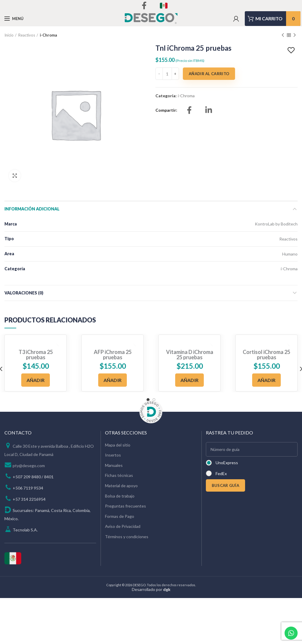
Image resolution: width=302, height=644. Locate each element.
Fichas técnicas (119, 475)
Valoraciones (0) (24, 293)
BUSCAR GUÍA (225, 485)
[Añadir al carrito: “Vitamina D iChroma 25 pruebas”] (190, 380)
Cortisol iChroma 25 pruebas (266, 355)
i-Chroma (48, 35)
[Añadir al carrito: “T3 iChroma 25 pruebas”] (36, 380)
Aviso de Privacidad (123, 526)
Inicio (9, 35)
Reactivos (27, 35)
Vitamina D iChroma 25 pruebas (190, 355)
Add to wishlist (292, 50)
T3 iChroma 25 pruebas (36, 355)
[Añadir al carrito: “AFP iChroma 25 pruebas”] (113, 380)
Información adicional (32, 209)
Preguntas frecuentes (125, 506)
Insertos (113, 455)
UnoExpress (227, 463)
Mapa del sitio (118, 445)
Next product (295, 35)
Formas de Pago (120, 516)
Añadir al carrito (209, 74)
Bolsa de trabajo (120, 496)
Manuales (114, 465)
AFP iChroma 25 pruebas (113, 355)
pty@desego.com (29, 466)
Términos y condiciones (127, 537)
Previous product (283, 35)
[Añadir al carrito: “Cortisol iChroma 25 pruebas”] (267, 380)
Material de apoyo (121, 486)
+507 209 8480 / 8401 (33, 477)
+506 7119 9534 (28, 488)
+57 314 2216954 (29, 499)
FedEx (221, 473)
